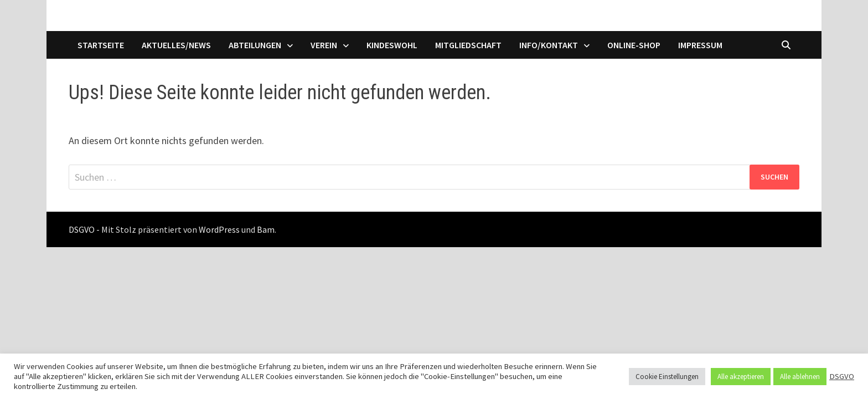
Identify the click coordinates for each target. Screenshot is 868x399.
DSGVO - (84, 229)
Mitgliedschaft (468, 45)
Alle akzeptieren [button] (741, 377)
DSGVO (842, 376)
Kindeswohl (392, 45)
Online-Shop (634, 45)
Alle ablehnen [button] (800, 377)
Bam (266, 229)
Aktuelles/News (176, 45)
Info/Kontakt (549, 45)
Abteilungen (255, 45)
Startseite (101, 45)
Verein (324, 45)
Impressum (700, 45)
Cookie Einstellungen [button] (667, 377)
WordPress (219, 229)
